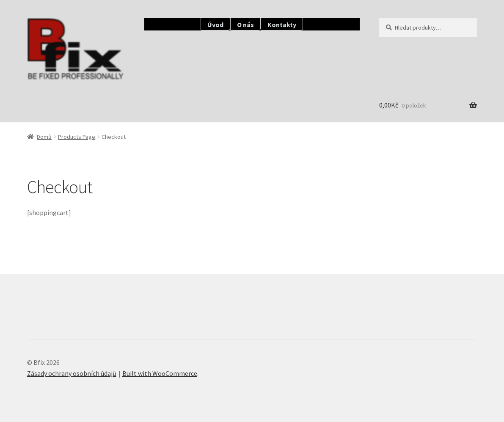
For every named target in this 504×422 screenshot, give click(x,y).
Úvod (215, 25)
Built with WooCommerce (160, 373)
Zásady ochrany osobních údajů (72, 373)
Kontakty (282, 25)
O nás (245, 25)
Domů (44, 137)
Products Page (77, 137)
